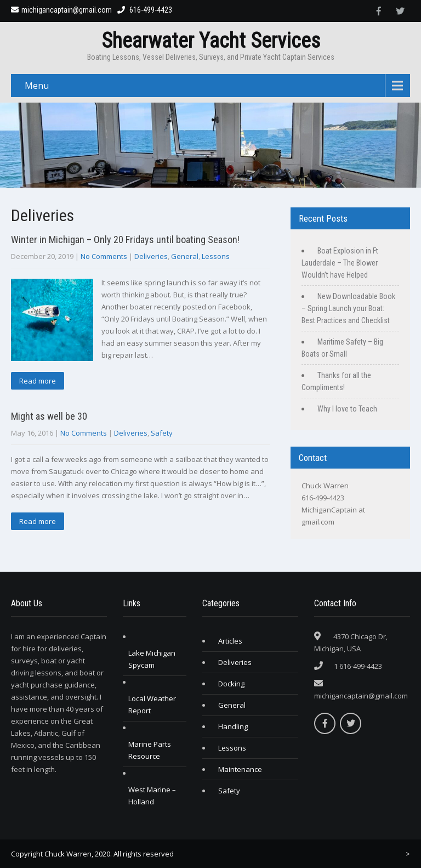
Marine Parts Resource (150, 750)
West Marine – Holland (152, 796)
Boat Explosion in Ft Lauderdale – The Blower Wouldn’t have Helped (340, 263)
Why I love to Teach (347, 409)
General (185, 256)
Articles (230, 641)
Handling (233, 726)
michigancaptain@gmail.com (61, 10)
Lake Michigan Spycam (152, 659)
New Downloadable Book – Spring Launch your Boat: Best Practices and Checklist (348, 308)
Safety (162, 433)
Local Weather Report (152, 704)
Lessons (216, 256)
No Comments (104, 256)
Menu (37, 86)
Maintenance (240, 769)
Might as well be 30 (49, 416)
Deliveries (151, 256)
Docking (231, 684)
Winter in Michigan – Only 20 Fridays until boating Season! (125, 239)
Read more (38, 381)
